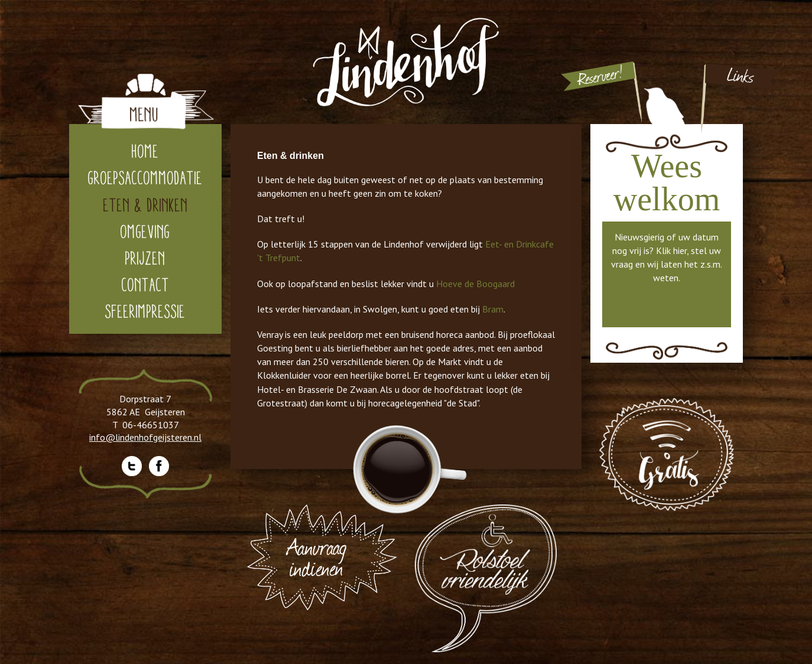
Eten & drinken (146, 205)
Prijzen (145, 258)
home (145, 151)
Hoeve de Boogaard (475, 284)
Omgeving (145, 231)
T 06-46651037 (146, 425)
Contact (146, 284)
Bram (493, 309)
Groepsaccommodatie (145, 178)
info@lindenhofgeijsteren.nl (145, 437)
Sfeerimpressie (145, 311)
